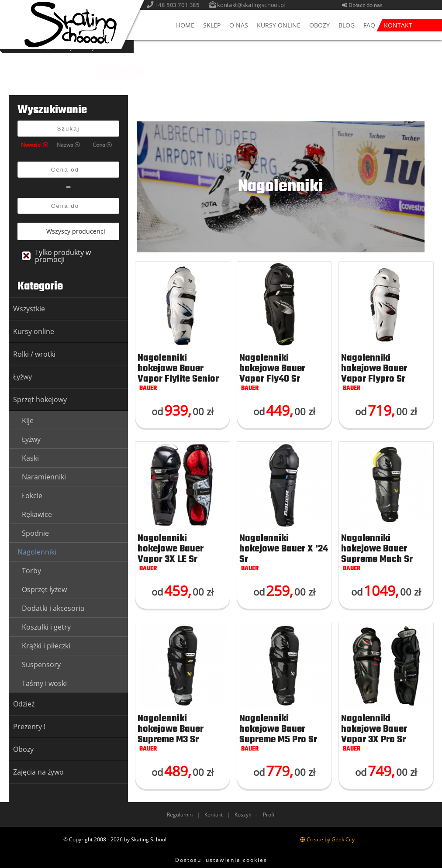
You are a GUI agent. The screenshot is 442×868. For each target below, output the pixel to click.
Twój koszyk (376, 47)
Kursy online (279, 25)
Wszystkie (29, 309)
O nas (239, 25)
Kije (28, 420)
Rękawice (37, 514)
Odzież (24, 704)
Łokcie (32, 496)
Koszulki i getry (46, 627)
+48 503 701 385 (179, 5)
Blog (347, 25)
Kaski (30, 458)
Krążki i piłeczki (46, 646)
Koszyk (243, 815)
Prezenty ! (29, 727)
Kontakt (398, 25)
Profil (269, 815)
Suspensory (41, 665)
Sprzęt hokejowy (73, 72)
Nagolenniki (120, 72)
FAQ (369, 25)
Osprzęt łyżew (44, 589)
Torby (31, 571)
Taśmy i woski (44, 683)
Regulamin (180, 815)
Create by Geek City (327, 839)
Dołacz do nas (364, 5)
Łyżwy (22, 377)
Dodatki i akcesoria (53, 608)
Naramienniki (44, 477)
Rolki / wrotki (34, 354)
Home (185, 25)
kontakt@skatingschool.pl (253, 5)
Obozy (319, 25)
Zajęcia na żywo (38, 772)
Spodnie (35, 533)
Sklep (212, 25)
